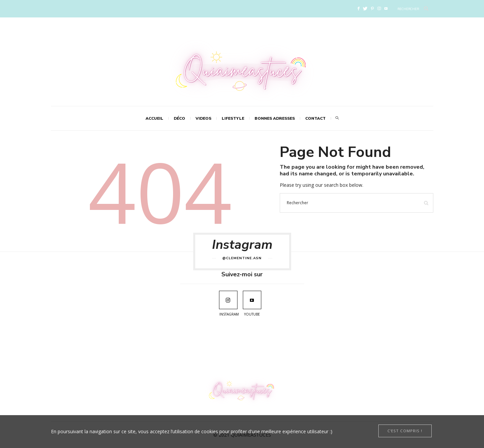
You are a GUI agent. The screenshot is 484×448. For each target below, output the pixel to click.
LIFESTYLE (233, 118)
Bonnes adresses (275, 118)
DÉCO (179, 118)
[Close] (405, 431)
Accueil (154, 118)
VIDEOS (203, 118)
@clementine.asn (242, 258)
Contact (315, 118)
